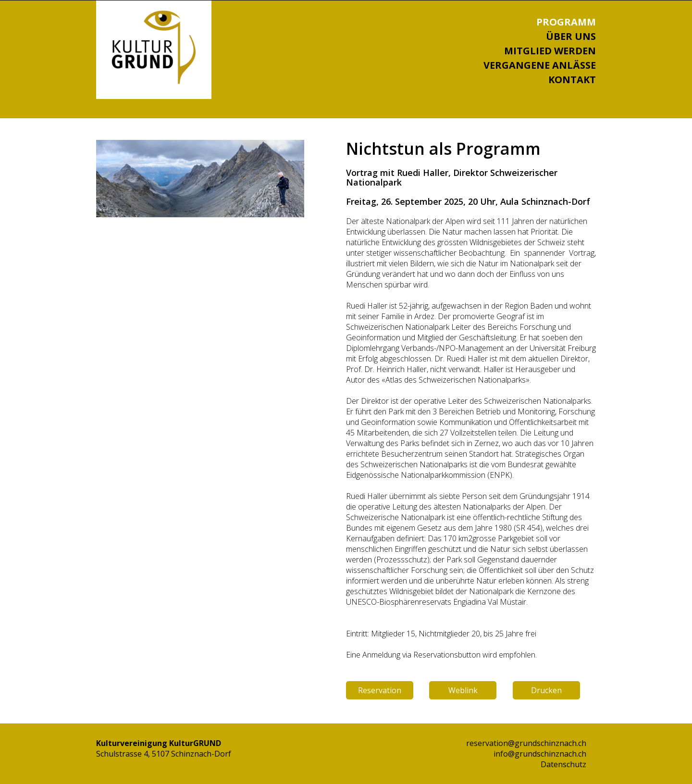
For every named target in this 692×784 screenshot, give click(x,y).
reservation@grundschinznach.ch (526, 743)
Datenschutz (563, 764)
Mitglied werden (550, 51)
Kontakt (572, 80)
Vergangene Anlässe (540, 65)
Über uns (571, 36)
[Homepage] (154, 81)
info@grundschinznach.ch (540, 754)
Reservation (380, 690)
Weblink (463, 690)
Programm (566, 22)
